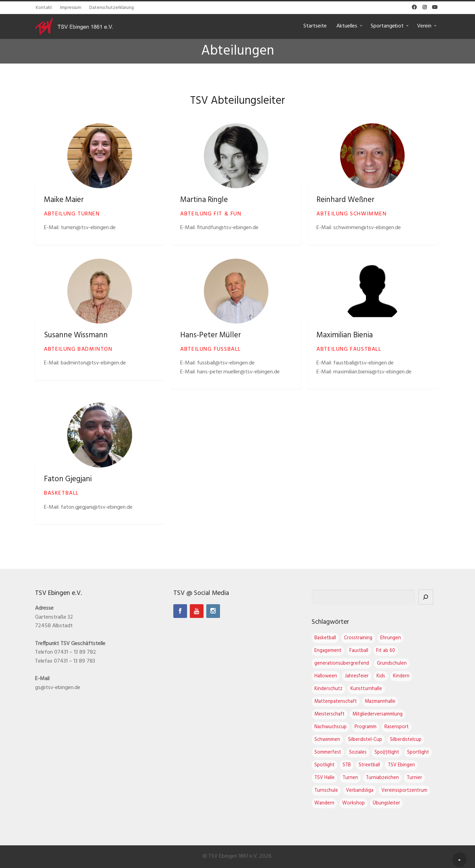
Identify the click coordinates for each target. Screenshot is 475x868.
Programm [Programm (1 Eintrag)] (372, 727)
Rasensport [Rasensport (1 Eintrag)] (403, 727)
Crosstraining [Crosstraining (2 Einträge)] (365, 638)
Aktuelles (347, 26)
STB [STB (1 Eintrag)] (354, 765)
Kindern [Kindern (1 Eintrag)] (408, 676)
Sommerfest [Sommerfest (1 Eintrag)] (335, 752)
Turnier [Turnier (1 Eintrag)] (421, 778)
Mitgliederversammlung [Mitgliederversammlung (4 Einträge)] (384, 714)
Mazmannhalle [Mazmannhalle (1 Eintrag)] (387, 702)
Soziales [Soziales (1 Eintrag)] (365, 752)
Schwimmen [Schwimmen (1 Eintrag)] (334, 740)
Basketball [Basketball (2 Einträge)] (332, 638)
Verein (424, 26)
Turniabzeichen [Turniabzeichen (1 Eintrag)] (389, 778)
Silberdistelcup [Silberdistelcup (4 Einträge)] (413, 740)
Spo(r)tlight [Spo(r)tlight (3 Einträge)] (394, 752)
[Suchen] (433, 597)
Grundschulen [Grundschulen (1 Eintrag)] (399, 663)
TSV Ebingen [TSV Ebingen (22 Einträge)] (408, 765)
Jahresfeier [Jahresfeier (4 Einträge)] (364, 676)
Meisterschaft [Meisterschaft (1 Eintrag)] (336, 714)
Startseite (315, 26)
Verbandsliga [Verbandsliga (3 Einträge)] (367, 791)
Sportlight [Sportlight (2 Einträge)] (425, 752)
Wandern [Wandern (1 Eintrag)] (331, 803)
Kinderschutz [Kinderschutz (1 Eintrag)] (335, 689)
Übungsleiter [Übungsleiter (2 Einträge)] (393, 803)
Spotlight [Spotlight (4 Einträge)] (331, 765)
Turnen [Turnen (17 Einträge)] (357, 778)
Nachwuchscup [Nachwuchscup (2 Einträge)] (337, 727)
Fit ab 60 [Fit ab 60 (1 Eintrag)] (392, 651)
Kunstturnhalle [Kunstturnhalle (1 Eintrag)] (373, 689)
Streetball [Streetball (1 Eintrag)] (376, 765)
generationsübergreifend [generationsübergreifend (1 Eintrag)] (349, 663)
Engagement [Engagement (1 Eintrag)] (335, 651)
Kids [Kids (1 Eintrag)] (388, 676)
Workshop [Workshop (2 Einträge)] (360, 803)
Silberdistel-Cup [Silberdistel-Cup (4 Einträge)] (372, 740)
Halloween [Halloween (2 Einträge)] (333, 676)
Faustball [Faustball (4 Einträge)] (366, 651)
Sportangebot (387, 26)
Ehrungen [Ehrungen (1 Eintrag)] (397, 638)
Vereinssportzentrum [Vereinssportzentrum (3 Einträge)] (411, 791)
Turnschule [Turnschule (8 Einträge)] (333, 791)
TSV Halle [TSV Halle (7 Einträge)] (331, 778)
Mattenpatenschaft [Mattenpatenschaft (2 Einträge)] (343, 702)
